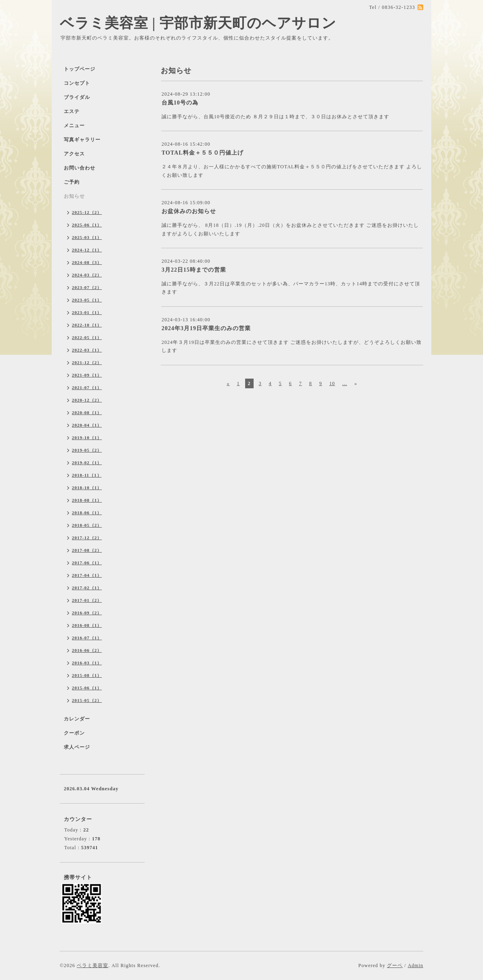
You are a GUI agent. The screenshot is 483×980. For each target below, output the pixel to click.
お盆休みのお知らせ (189, 211)
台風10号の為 (180, 103)
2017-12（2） (87, 538)
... (345, 383)
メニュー (74, 126)
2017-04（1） (87, 575)
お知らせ (74, 196)
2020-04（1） (87, 425)
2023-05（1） (87, 300)
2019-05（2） (87, 450)
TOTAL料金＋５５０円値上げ (203, 153)
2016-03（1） (87, 663)
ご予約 (72, 182)
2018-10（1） (87, 488)
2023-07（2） (87, 287)
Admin (416, 965)
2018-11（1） (87, 475)
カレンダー (77, 719)
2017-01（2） (87, 600)
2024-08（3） (87, 262)
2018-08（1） (87, 500)
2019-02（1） (87, 463)
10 (332, 383)
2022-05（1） (87, 337)
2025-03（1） (87, 237)
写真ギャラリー (82, 140)
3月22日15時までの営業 (194, 270)
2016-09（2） (87, 613)
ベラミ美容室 (92, 965)
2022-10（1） (87, 325)
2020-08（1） (87, 413)
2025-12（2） (87, 212)
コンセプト (77, 83)
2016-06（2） (87, 650)
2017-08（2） (87, 550)
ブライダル (77, 97)
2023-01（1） (87, 312)
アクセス (74, 154)
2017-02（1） (87, 588)
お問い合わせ (80, 168)
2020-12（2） (87, 400)
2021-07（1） (87, 387)
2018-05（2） (87, 525)
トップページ (80, 69)
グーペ (395, 965)
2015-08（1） (87, 675)
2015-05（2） (87, 700)
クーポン (74, 733)
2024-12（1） (87, 250)
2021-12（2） (87, 362)
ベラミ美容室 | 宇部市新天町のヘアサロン (198, 23)
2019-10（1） (87, 438)
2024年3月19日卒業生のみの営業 (206, 328)
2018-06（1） (87, 513)
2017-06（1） (87, 563)
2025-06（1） (87, 225)
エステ (72, 111)
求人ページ (77, 747)
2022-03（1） (87, 350)
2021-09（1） (87, 375)
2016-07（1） (87, 638)
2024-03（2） (87, 275)
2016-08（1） (87, 625)
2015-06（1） (87, 688)
